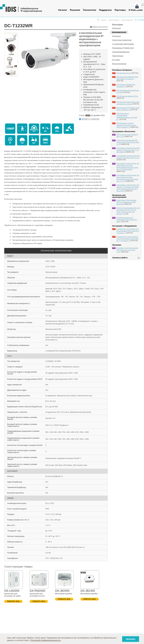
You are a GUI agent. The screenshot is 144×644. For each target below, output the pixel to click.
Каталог (63, 10)
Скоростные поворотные (122, 40)
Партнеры (120, 10)
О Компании (136, 10)
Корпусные (116, 28)
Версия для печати (100, 27)
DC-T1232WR (139, 20)
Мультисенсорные (119, 64)
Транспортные (118, 56)
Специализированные (121, 52)
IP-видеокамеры (114, 20)
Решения (75, 10)
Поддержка (105, 10)
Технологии (90, 10)
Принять (131, 639)
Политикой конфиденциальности (45, 640)
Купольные (116, 36)
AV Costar (116, 60)
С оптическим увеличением (123, 44)
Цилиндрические (127, 20)
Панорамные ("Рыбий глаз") (123, 48)
